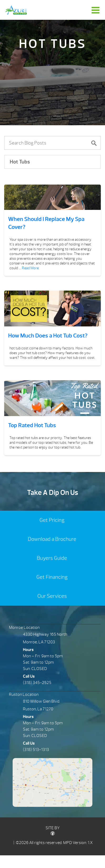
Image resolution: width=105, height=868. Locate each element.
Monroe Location (24, 635)
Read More (30, 268)
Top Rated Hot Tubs (32, 429)
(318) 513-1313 (36, 757)
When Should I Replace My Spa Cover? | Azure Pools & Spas (16, 10)
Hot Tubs (20, 162)
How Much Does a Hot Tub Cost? (48, 336)
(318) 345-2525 (37, 690)
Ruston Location (24, 702)
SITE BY (53, 838)
